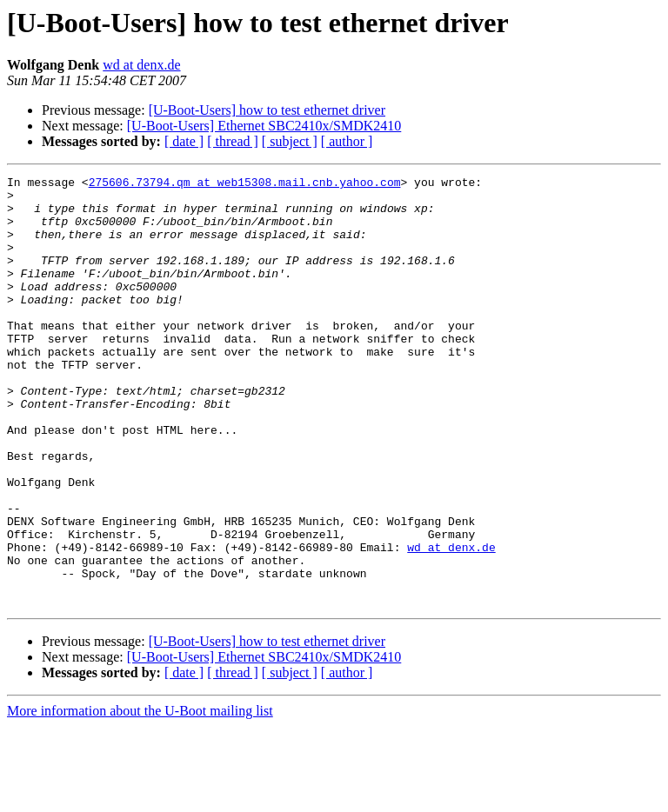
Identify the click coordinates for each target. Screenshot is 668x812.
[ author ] (347, 141)
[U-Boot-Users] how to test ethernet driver (267, 110)
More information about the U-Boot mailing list (140, 797)
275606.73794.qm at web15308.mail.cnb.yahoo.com (245, 184)
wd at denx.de (141, 65)
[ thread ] (233, 141)
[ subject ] (290, 141)
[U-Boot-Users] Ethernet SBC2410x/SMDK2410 (264, 126)
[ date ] (184, 141)
